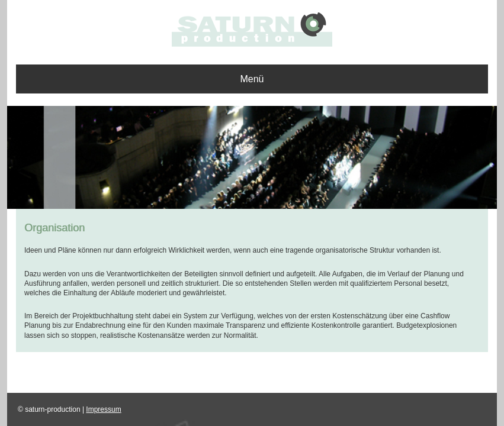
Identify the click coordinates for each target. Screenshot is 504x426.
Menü (252, 79)
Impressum (103, 409)
